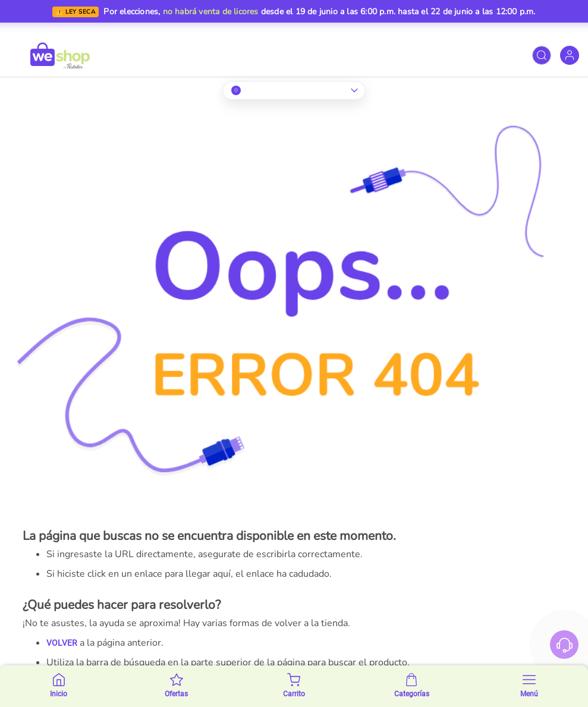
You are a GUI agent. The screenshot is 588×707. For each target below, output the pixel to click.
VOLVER (62, 643)
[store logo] (60, 55)
